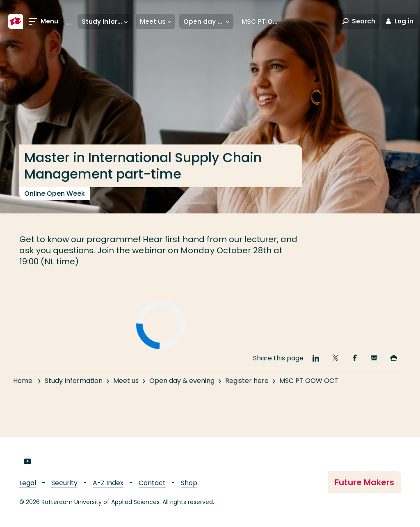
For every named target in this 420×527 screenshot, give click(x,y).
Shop (189, 483)
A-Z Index (108, 483)
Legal (28, 483)
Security (64, 483)
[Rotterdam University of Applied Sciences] (16, 21)
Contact (152, 483)
